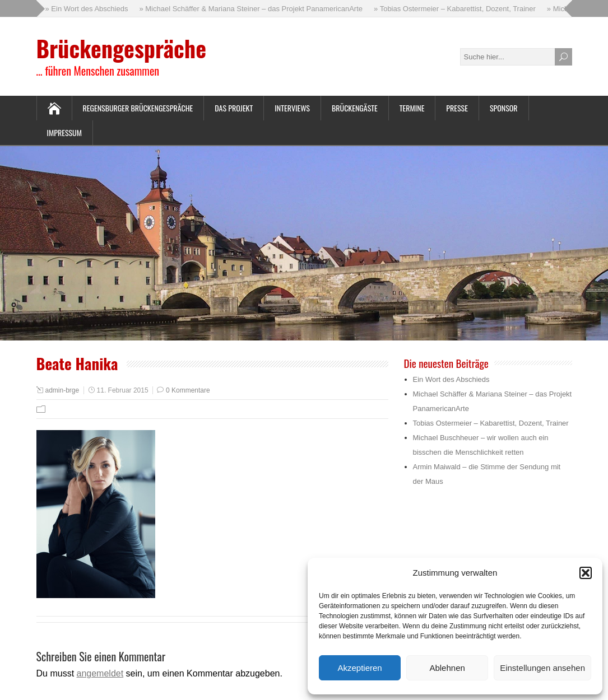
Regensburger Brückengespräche (138, 108)
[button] (586, 573)
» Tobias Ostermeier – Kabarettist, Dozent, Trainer (455, 9)
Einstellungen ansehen (542, 668)
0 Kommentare (188, 390)
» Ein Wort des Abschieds (87, 9)
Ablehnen (447, 668)
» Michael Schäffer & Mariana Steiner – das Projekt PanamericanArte (251, 9)
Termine (412, 108)
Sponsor (504, 108)
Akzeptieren (359, 668)
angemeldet (100, 673)
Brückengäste (355, 108)
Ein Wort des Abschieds (451, 379)
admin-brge (62, 390)
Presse (457, 108)
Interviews (292, 108)
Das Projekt (234, 108)
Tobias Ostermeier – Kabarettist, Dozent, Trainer (491, 423)
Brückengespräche (121, 48)
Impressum (64, 132)
